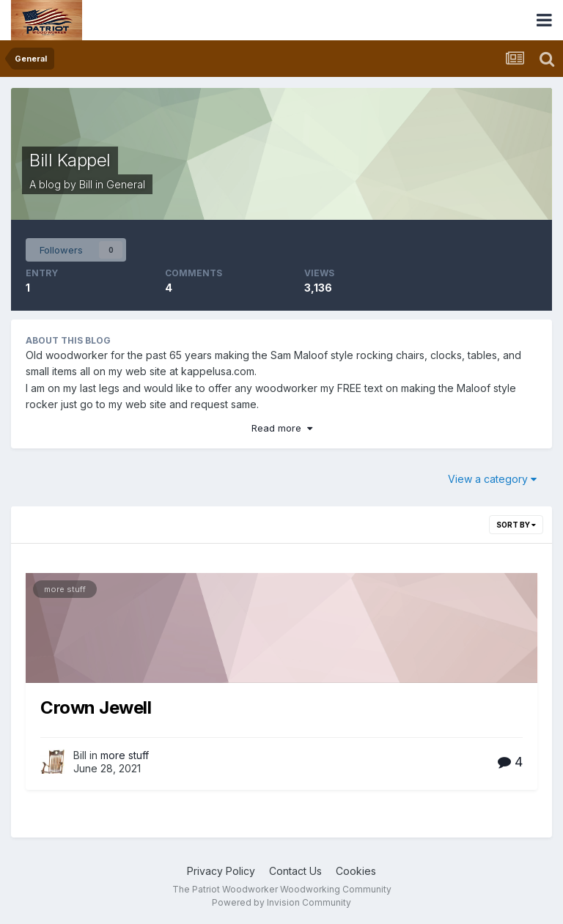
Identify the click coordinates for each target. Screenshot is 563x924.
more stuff (65, 589)
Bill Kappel (70, 160)
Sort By (516, 525)
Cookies (356, 871)
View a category (492, 479)
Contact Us (295, 871)
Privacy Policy (221, 871)
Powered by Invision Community (281, 902)
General (126, 184)
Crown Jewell (96, 707)
